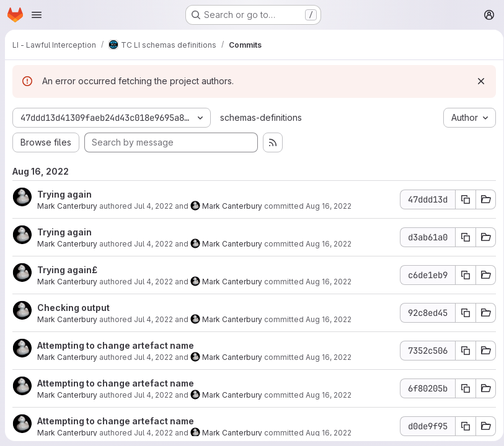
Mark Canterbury (67, 206)
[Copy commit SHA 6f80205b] (461, 388)
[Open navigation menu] (37, 15)
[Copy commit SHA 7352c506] (461, 351)
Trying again (64, 194)
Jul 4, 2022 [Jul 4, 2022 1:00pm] (153, 244)
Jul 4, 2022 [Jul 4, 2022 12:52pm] (153, 319)
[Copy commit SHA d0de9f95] (461, 426)
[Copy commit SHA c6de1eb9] (461, 275)
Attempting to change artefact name (116, 345)
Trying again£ (67, 270)
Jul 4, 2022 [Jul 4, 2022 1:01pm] (153, 206)
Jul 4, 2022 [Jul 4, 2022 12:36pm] (153, 433)
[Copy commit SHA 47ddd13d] (461, 199)
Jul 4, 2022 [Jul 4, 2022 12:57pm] (153, 282)
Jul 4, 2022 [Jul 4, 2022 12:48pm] (153, 395)
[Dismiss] (477, 81)
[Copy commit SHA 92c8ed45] (461, 313)
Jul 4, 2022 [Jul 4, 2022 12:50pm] (153, 357)
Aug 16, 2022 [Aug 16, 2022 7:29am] (329, 206)
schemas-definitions (261, 117)
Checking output (73, 308)
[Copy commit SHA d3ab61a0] (461, 237)
